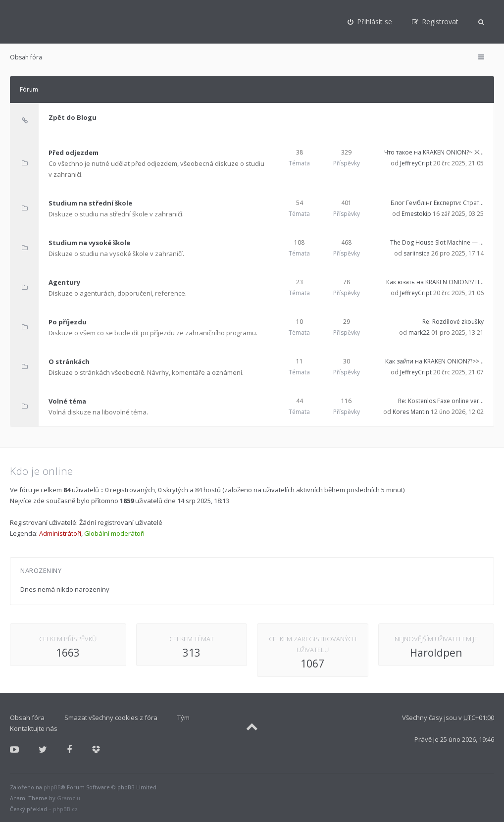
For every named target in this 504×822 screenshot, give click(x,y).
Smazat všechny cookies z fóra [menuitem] (111, 718)
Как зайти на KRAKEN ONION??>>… (434, 361)
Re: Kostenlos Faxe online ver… (441, 401)
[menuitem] (370, 22)
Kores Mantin (411, 412)
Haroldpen (436, 653)
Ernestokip (416, 214)
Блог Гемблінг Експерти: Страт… (437, 203)
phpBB (52, 787)
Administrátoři (60, 533)
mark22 (419, 333)
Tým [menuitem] (183, 718)
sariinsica (417, 253)
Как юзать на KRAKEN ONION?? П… (435, 282)
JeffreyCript (416, 163)
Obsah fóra (26, 57)
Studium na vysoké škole (89, 243)
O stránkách (69, 361)
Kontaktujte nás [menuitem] (34, 728)
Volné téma (67, 401)
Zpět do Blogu (73, 117)
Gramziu (69, 798)
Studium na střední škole (90, 203)
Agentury (64, 282)
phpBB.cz (65, 809)
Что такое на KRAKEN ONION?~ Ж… (434, 152)
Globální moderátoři (114, 533)
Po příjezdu (68, 322)
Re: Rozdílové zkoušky (453, 322)
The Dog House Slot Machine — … (437, 242)
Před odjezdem (74, 153)
